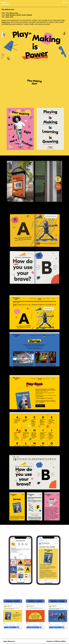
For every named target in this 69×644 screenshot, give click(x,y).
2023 (12, 17)
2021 (7, 17)
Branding (13, 15)
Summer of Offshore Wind (56, 641)
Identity (19, 15)
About (65, 2)
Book (7, 15)
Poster (24, 15)
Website (29, 15)
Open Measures (9, 641)
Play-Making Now (12, 13)
